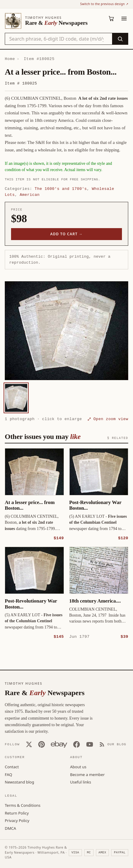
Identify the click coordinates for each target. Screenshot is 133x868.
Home (10, 59)
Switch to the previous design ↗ (104, 4)
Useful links (81, 782)
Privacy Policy (17, 820)
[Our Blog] (113, 744)
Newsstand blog (19, 782)
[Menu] (124, 19)
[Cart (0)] (111, 19)
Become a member (88, 774)
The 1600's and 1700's (61, 189)
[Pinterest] (42, 744)
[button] (66, 331)
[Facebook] (77, 744)
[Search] (120, 39)
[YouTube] (90, 744)
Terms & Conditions (23, 805)
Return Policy (17, 813)
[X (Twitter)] (29, 744)
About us (78, 766)
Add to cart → (66, 234)
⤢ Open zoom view (108, 419)
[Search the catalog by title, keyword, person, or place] (59, 39)
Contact (12, 766)
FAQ (9, 774)
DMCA (10, 828)
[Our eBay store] (59, 744)
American (30, 195)
